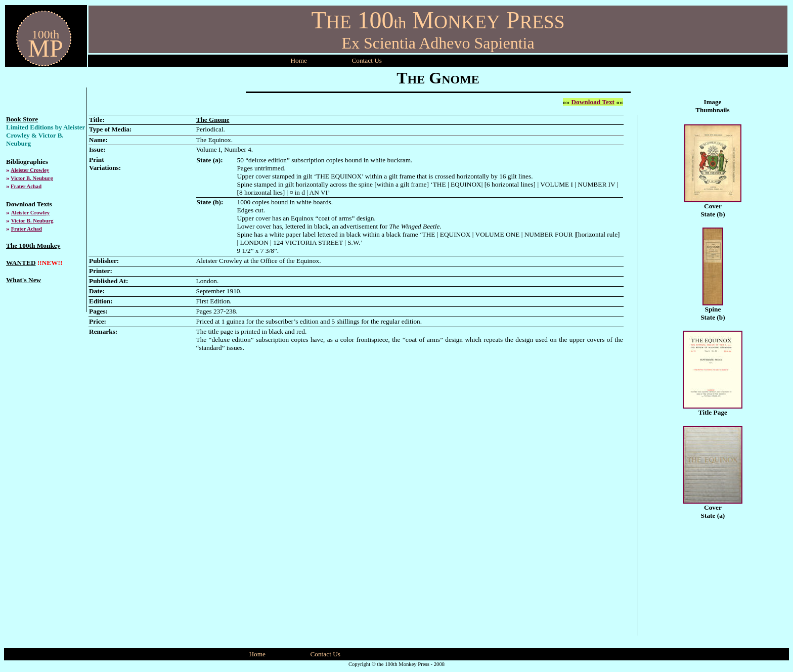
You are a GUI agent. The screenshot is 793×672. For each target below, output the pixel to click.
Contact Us (325, 654)
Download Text (593, 102)
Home (299, 60)
